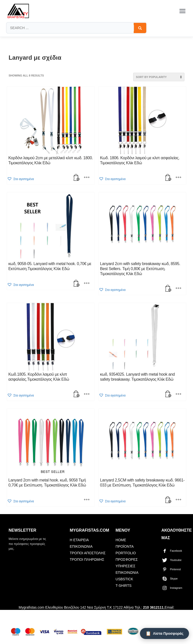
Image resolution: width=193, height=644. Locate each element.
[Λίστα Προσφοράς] (164, 633)
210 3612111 (153, 607)
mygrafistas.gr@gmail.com (60, 614)
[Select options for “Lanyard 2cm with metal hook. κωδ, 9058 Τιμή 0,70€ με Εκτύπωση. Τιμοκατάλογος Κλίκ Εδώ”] (87, 500)
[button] (77, 178)
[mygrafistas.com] (18, 11)
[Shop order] (159, 77)
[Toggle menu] (182, 11)
